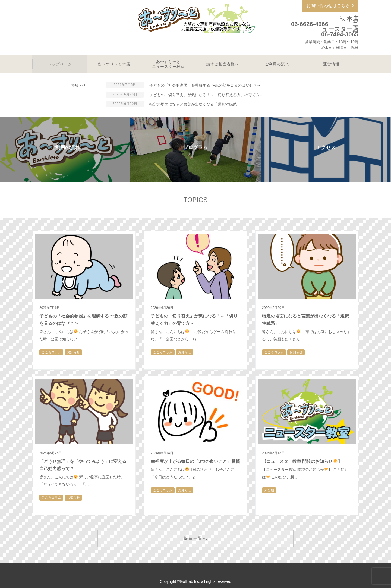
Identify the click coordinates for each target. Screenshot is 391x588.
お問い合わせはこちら (328, 6)
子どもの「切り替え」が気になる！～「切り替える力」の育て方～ (206, 95)
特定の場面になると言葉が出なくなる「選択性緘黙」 (195, 104)
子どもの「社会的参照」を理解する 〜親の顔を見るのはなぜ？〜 (205, 85)
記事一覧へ (196, 538)
